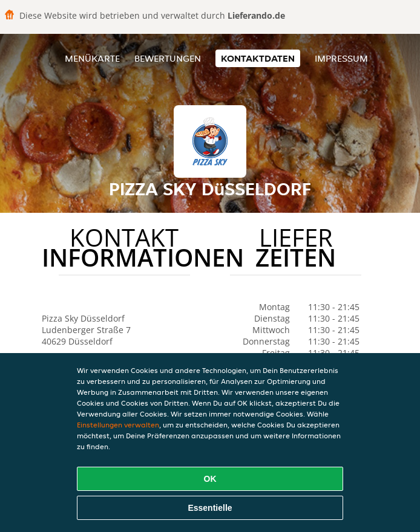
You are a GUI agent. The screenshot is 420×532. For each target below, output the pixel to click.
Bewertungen (168, 58)
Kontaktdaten (258, 58)
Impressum (341, 58)
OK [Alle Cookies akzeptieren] (210, 479)
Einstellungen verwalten (118, 425)
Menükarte (92, 58)
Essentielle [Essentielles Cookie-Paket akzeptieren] (210, 508)
